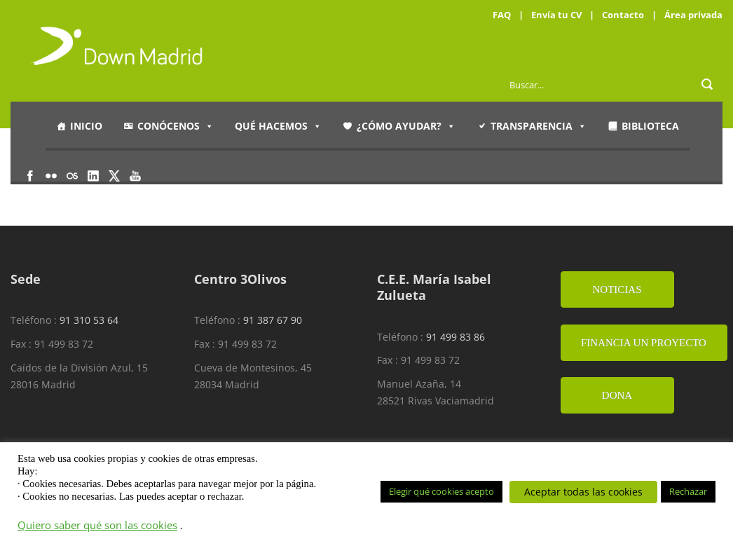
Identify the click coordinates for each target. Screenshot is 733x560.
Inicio (86, 126)
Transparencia (539, 126)
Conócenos (176, 126)
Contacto (623, 15)
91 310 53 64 (89, 320)
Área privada (693, 15)
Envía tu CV (556, 15)
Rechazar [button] (688, 491)
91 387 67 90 (273, 320)
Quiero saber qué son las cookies (97, 525)
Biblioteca (650, 126)
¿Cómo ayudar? (406, 126)
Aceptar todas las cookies (583, 492)
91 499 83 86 (455, 337)
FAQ (502, 15)
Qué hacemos (278, 126)
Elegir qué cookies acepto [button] (441, 491)
